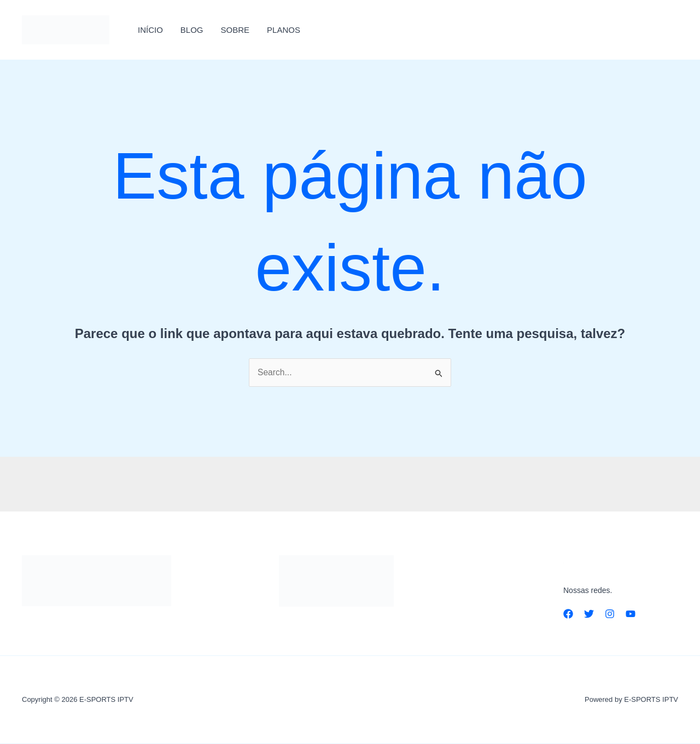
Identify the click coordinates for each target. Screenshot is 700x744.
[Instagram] (610, 614)
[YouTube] (631, 614)
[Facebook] (568, 614)
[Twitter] (589, 614)
